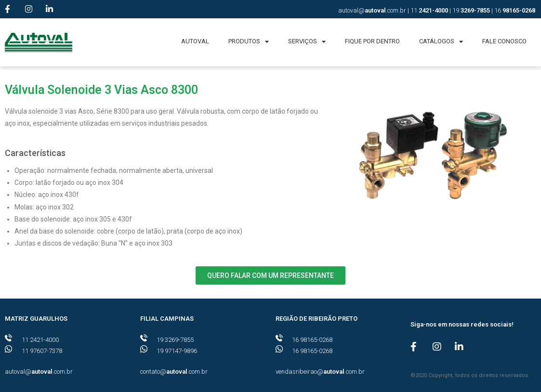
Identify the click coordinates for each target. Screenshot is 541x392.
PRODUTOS (249, 42)
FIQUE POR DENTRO (372, 41)
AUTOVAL (195, 41)
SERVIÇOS (307, 42)
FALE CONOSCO (504, 41)
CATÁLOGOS (441, 42)
